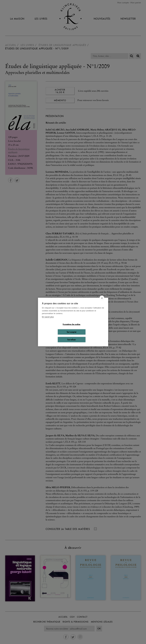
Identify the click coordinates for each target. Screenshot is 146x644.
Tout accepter (72, 332)
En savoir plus (48, 317)
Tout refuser (71, 340)
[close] (102, 298)
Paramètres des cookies (71, 324)
